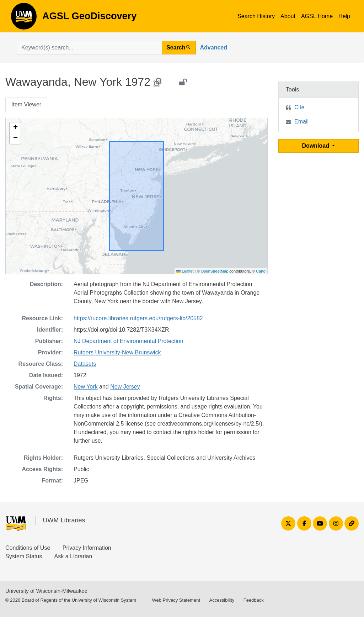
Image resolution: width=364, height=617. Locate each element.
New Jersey (125, 387)
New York (86, 387)
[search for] (89, 48)
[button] (15, 128)
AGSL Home (317, 16)
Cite (299, 107)
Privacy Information (87, 548)
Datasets (85, 364)
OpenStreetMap (215, 271)
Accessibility (222, 600)
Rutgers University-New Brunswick (117, 352)
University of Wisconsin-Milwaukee (46, 591)
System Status (24, 556)
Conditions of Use (28, 548)
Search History (256, 16)
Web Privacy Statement (176, 600)
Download (317, 146)
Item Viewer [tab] (26, 104)
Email (301, 122)
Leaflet (185, 271)
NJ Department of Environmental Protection (129, 341)
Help (344, 16)
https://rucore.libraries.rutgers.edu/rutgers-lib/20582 (138, 318)
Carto (261, 271)
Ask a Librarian (73, 556)
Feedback (254, 600)
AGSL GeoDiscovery (24, 19)
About (288, 16)
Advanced (214, 48)
